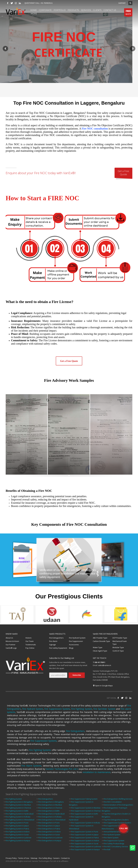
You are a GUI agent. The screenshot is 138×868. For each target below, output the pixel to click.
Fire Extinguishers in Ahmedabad (52, 820)
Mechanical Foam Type (120, 643)
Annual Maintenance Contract (116, 832)
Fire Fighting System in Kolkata (18, 817)
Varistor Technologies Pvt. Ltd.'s (62, 769)
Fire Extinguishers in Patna (49, 829)
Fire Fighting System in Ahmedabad (20, 820)
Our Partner (11, 645)
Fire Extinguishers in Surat (49, 835)
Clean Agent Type (100, 651)
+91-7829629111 (46, 3)
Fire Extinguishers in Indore (50, 832)
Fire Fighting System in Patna (17, 829)
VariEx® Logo (11, 648)
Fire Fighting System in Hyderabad (20, 814)
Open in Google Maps (103, 686)
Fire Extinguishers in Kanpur (50, 841)
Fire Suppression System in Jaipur (85, 835)
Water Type (98, 647)
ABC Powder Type (100, 638)
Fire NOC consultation (95, 129)
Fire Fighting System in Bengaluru (19, 802)
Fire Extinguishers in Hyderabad (52, 814)
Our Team (30, 641)
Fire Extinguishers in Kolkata (50, 817)
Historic (29, 638)
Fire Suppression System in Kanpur (86, 849)
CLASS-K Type (118, 651)
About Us (9, 638)
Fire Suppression (76, 641)
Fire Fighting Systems (40, 750)
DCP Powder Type (120, 638)
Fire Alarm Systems (31, 766)
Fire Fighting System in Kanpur (18, 841)
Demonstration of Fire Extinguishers (119, 805)
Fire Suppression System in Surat (85, 844)
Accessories (74, 645)
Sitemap (34, 858)
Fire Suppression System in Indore (85, 841)
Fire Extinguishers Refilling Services (118, 799)
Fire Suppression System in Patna (85, 838)
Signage (52, 645)
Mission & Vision (12, 641)
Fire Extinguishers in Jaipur (49, 826)
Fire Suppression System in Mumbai (86, 808)
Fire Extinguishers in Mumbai (50, 805)
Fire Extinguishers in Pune (49, 823)
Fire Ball (107, 849)
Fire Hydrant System (77, 638)
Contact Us (65, 858)
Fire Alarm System (111, 838)
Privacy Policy (11, 858)
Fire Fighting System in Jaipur (17, 826)
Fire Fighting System (82, 709)
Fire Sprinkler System (104, 709)
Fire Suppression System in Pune (85, 832)
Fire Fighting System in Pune (17, 823)
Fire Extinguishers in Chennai (50, 808)
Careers (56, 858)
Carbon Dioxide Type (101, 641)
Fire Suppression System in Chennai (86, 811)
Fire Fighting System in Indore (18, 832)
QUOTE (128, 13)
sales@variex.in (105, 665)
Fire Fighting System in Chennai (18, 808)
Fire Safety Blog (45, 858)
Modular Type (118, 647)
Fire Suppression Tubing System (84, 799)
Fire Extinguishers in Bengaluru (51, 802)
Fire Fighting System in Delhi (17, 811)
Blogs (71, 648)
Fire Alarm (53, 641)
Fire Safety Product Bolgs (114, 844)
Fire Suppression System (57, 709)
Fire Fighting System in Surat (17, 835)
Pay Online (30, 648)
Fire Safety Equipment (58, 648)
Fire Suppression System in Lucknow (86, 846)
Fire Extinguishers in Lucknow (50, 838)
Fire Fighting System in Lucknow (19, 838)
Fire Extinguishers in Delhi (49, 811)
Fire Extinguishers (56, 638)
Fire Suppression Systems (44, 741)
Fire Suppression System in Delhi (85, 814)
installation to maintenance (97, 772)
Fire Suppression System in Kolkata (86, 823)
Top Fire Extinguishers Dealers (116, 820)
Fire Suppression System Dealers (118, 823)
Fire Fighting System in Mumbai (18, 805)
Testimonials (31, 645)
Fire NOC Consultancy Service (116, 846)
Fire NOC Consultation (113, 802)
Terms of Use (24, 858)
